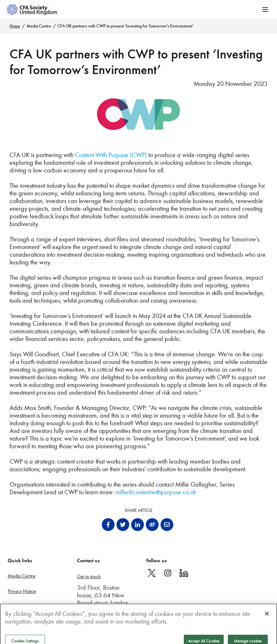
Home (15, 26)
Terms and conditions (28, 606)
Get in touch (89, 576)
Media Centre (39, 26)
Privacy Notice (22, 591)
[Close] (267, 617)
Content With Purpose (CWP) (111, 155)
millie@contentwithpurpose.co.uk (156, 492)
